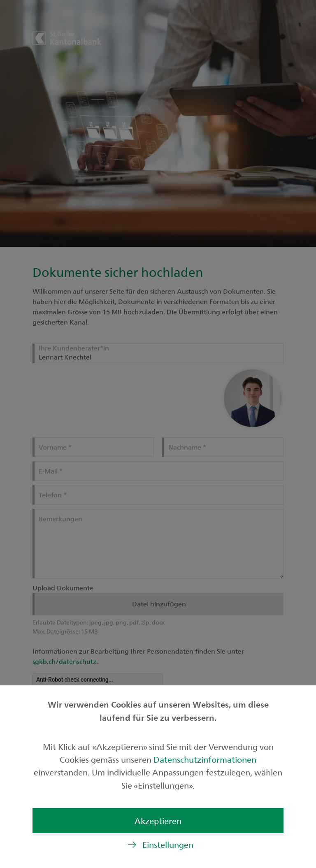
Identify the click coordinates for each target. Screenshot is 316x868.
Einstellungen (168, 844)
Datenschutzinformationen (205, 759)
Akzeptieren (158, 820)
